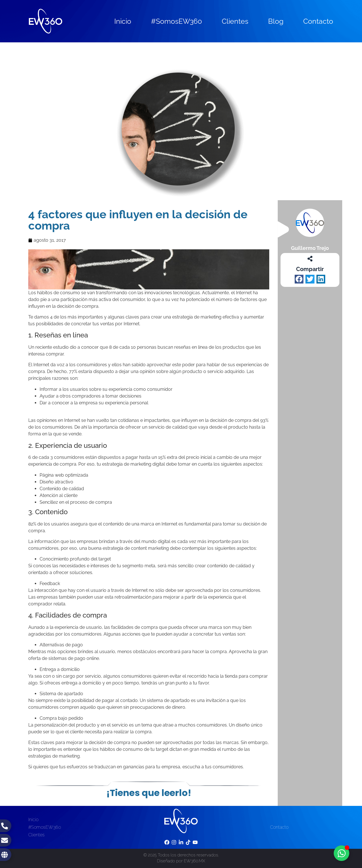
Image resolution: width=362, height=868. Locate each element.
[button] (299, 279)
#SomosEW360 (176, 21)
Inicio (123, 21)
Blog (276, 21)
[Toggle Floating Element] (341, 853)
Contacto (318, 21)
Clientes (235, 21)
